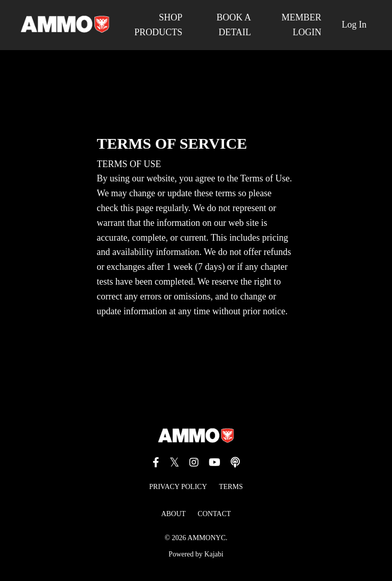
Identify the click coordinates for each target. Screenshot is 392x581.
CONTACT (214, 514)
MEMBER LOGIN (301, 25)
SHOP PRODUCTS (158, 25)
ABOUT (174, 514)
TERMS (231, 487)
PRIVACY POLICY (178, 487)
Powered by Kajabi (196, 554)
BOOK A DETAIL (234, 25)
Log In (354, 25)
